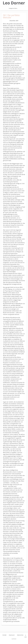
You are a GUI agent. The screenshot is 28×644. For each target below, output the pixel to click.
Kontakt (4, 635)
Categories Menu (14, 8)
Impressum (12, 635)
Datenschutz (20, 635)
